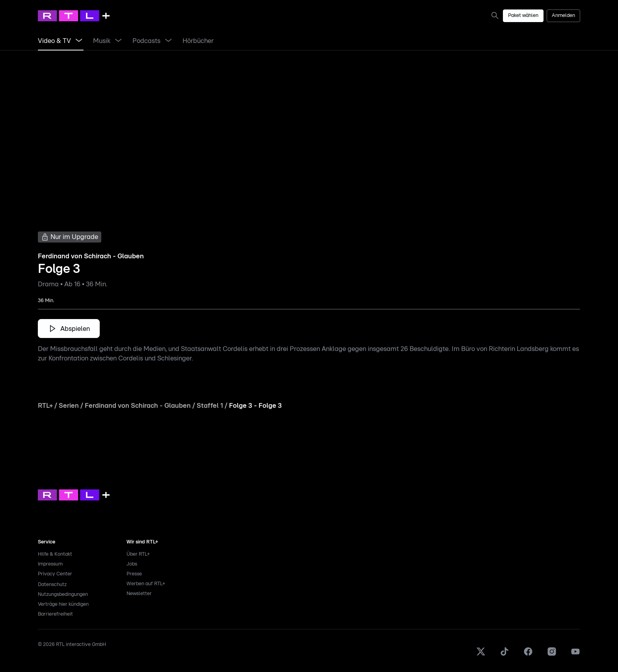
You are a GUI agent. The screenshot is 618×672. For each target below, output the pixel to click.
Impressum (50, 564)
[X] (481, 655)
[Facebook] (528, 655)
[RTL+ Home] (74, 16)
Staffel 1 (210, 406)
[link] (497, 15)
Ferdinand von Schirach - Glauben (138, 406)
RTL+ (45, 406)
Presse (134, 574)
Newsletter (139, 594)
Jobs (132, 564)
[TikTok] (504, 655)
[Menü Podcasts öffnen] (168, 41)
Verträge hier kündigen (63, 604)
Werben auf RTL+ (146, 584)
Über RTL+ (138, 554)
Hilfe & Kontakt (55, 554)
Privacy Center (55, 574)
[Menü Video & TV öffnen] (79, 41)
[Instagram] (552, 655)
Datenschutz (52, 585)
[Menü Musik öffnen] (118, 41)
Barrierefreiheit (55, 614)
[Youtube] (575, 655)
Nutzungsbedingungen (63, 595)
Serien (69, 406)
